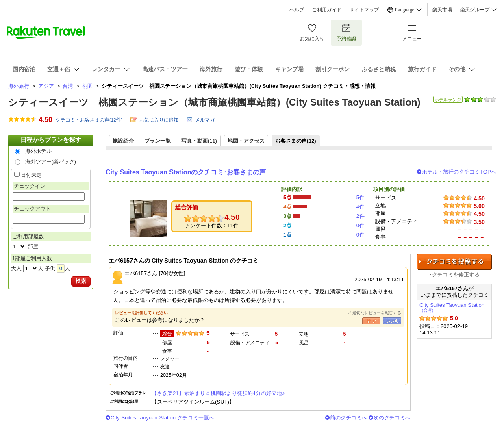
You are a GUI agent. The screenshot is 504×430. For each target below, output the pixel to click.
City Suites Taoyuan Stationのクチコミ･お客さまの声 (186, 172)
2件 (361, 216)
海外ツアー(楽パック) (51, 162)
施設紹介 (123, 141)
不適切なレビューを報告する (375, 313)
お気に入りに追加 (159, 120)
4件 (361, 207)
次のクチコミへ (392, 418)
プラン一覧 (157, 141)
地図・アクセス (246, 141)
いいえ (392, 321)
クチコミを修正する (456, 275)
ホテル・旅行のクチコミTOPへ (459, 172)
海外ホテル (38, 151)
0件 (361, 225)
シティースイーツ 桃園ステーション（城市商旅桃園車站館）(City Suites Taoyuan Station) (214, 102)
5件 (361, 197)
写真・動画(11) (199, 141)
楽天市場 (442, 10)
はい (371, 321)
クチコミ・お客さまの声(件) (89, 120)
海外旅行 (19, 86)
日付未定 (31, 175)
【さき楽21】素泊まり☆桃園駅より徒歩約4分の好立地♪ (218, 393)
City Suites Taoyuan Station (452, 307)
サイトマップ (364, 10)
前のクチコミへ (349, 418)
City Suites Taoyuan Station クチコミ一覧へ (162, 418)
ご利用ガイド (327, 10)
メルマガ (205, 120)
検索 (81, 281)
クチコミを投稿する (454, 262)
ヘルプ (297, 10)
